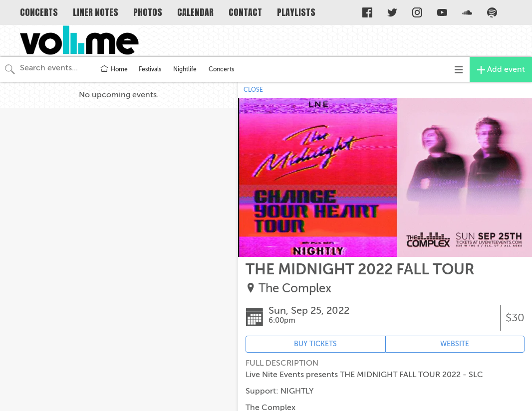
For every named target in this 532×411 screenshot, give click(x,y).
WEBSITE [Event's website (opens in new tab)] (455, 344)
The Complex (295, 289)
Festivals (150, 69)
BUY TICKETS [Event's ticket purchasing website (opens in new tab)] (315, 344)
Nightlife (185, 69)
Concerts (221, 69)
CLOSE (253, 90)
